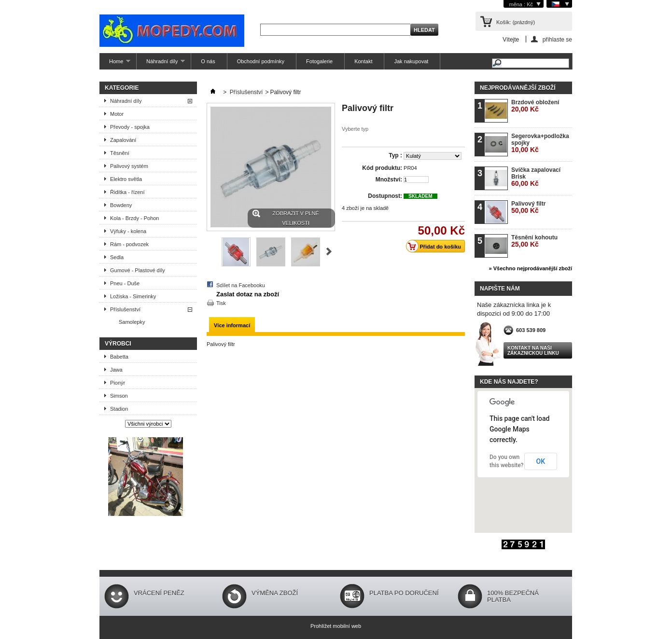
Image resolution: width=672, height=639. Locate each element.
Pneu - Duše (125, 283)
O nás (208, 61)
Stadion (119, 409)
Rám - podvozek (129, 244)
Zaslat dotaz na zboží (248, 294)
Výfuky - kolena (128, 231)
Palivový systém (129, 166)
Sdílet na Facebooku (241, 285)
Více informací (232, 325)
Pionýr (118, 383)
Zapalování (123, 140)
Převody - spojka (130, 127)
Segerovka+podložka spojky (540, 143)
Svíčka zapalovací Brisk (536, 177)
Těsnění (120, 153)
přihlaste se (557, 39)
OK (541, 461)
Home (115, 64)
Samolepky (132, 322)
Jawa (116, 370)
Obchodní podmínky (261, 61)
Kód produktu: (382, 168)
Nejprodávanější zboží (518, 88)
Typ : (395, 155)
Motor (117, 114)
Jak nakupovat (411, 61)
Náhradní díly (161, 64)
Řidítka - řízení (127, 192)
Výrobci (118, 344)
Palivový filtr (528, 207)
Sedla (117, 257)
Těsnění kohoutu (534, 241)
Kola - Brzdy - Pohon (135, 218)
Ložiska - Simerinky (133, 296)
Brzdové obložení (535, 106)
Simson (119, 396)
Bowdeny (121, 205)
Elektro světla (126, 179)
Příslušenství (125, 309)
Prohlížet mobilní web (336, 626)
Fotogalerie (319, 61)
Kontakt (363, 61)
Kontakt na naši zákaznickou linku (533, 350)
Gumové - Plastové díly (138, 270)
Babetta (119, 357)
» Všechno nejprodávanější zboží (531, 268)
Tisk (221, 303)
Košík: (516, 22)
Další (329, 251)
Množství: (389, 180)
